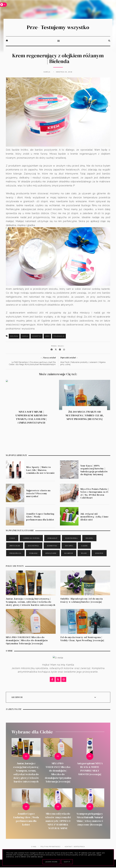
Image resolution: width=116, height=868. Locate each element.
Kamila (25, 336)
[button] (58, 41)
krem (47, 336)
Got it (67, 862)
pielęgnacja (59, 336)
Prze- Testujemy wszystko (58, 27)
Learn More (51, 862)
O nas (34, 847)
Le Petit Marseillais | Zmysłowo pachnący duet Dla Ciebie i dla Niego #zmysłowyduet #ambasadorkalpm (32, 363)
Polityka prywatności (51, 847)
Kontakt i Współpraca (75, 847)
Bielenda (14, 336)
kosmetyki (37, 336)
